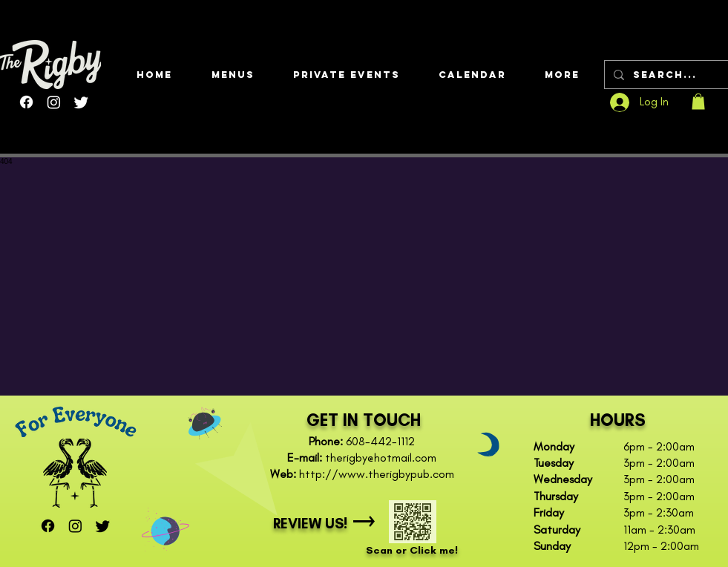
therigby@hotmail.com (381, 458)
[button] (233, 75)
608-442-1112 (380, 441)
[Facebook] (26, 102)
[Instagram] (54, 102)
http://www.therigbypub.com (377, 474)
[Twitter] (81, 102)
